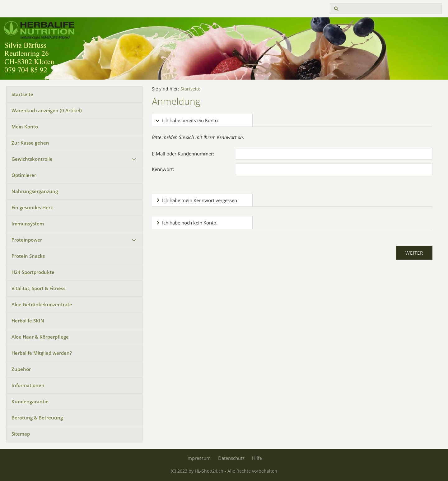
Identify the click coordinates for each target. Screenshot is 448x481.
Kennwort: (163, 169)
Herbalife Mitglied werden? (42, 353)
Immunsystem (28, 224)
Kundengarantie (30, 401)
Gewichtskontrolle (32, 159)
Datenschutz (231, 458)
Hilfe (257, 458)
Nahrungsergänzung (35, 191)
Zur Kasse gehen (30, 143)
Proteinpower (27, 240)
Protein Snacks (28, 256)
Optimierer (24, 175)
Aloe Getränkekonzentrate (42, 304)
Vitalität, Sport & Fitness (38, 288)
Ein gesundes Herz (32, 207)
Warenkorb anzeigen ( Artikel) (47, 110)
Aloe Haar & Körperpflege (40, 337)
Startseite (22, 94)
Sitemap (21, 434)
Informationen (28, 385)
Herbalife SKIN (28, 321)
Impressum (198, 458)
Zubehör (21, 369)
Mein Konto (25, 127)
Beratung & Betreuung (37, 418)
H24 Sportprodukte (33, 272)
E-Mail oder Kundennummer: (183, 154)
